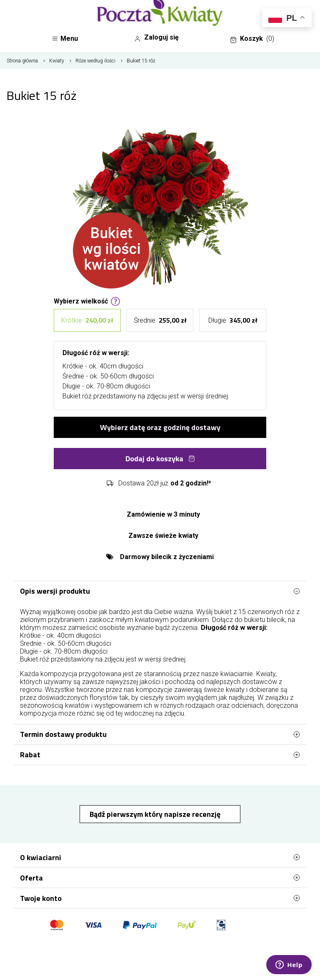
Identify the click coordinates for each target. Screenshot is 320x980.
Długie (233, 320)
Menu (65, 39)
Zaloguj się (156, 37)
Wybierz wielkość (87, 301)
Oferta (160, 878)
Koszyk (252, 39)
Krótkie (87, 320)
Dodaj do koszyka (160, 459)
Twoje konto (160, 898)
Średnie (160, 320)
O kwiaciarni (160, 857)
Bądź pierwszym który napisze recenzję (156, 814)
